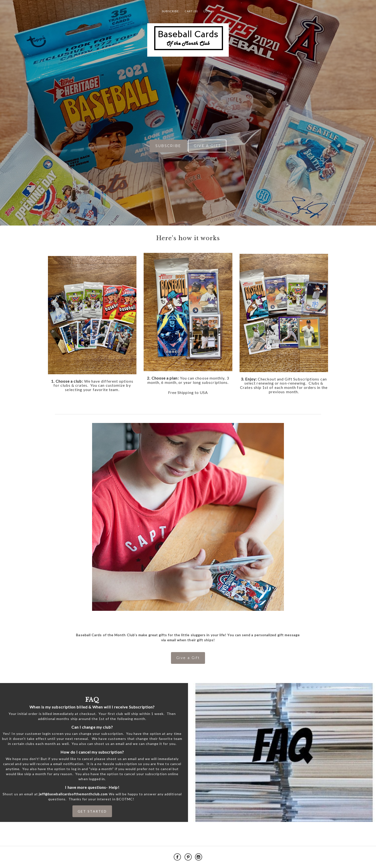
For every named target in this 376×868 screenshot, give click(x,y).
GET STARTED (92, 811)
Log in (209, 11)
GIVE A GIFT (207, 146)
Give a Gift (188, 658)
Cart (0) (191, 11)
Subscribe (170, 11)
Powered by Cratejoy (306, 857)
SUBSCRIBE (168, 146)
